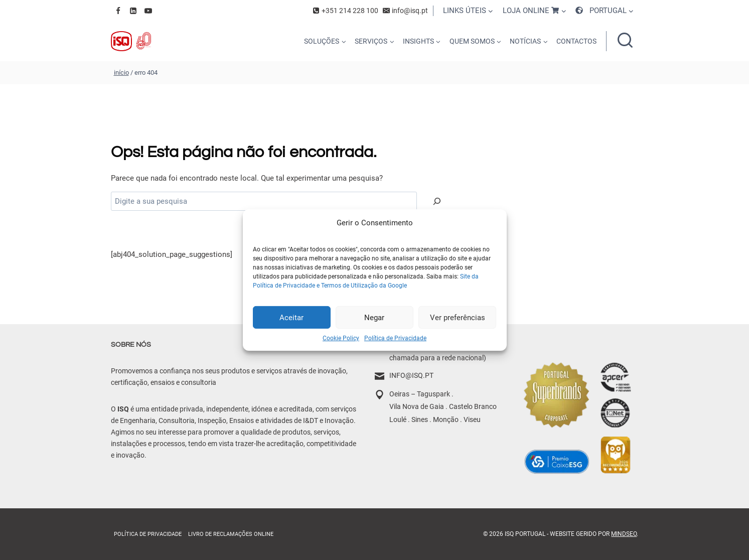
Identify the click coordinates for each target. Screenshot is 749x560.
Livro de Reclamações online (231, 534)
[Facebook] (118, 11)
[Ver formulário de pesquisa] (625, 41)
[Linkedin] (133, 11)
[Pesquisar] (437, 201)
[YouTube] (148, 11)
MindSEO (624, 534)
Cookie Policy (341, 338)
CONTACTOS (576, 41)
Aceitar (291, 317)
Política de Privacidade (395, 338)
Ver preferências (458, 317)
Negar (374, 317)
